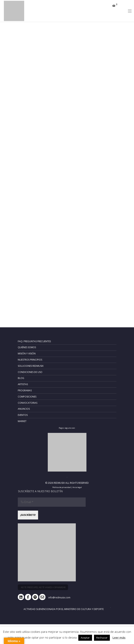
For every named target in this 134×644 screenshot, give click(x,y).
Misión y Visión (27, 354)
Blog (21, 378)
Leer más (119, 637)
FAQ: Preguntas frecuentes (34, 341)
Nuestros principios (30, 360)
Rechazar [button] (102, 638)
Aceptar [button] (85, 638)
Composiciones (27, 397)
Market (22, 421)
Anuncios (24, 409)
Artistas (23, 384)
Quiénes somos (27, 347)
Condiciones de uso (30, 372)
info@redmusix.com (59, 598)
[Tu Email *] (52, 502)
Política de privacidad (62, 487)
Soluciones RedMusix (31, 366)
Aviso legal (77, 487)
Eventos (23, 415)
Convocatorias (28, 403)
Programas (25, 390)
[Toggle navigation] (130, 11)
